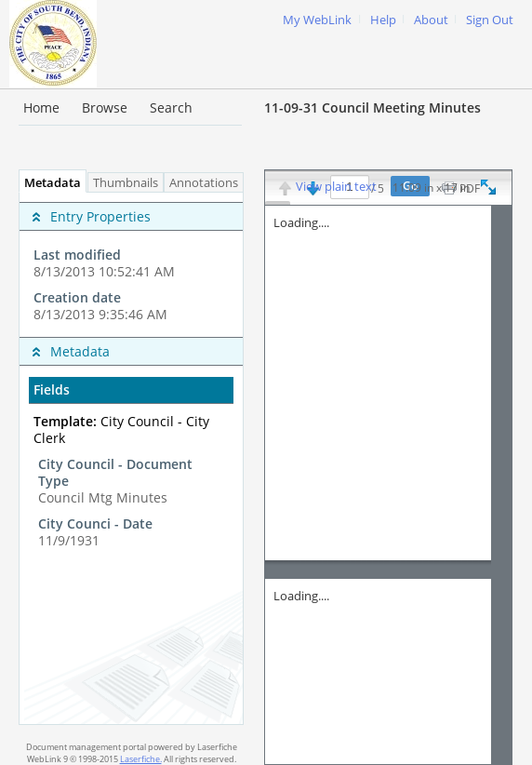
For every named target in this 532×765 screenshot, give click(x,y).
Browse (105, 107)
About (431, 20)
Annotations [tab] (208, 183)
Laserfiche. (141, 759)
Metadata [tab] (48, 183)
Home (41, 107)
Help (383, 20)
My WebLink (317, 20)
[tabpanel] (131, 458)
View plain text (336, 187)
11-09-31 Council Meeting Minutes (372, 107)
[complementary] (131, 265)
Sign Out (490, 20)
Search (171, 107)
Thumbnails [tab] (126, 183)
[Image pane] (388, 485)
